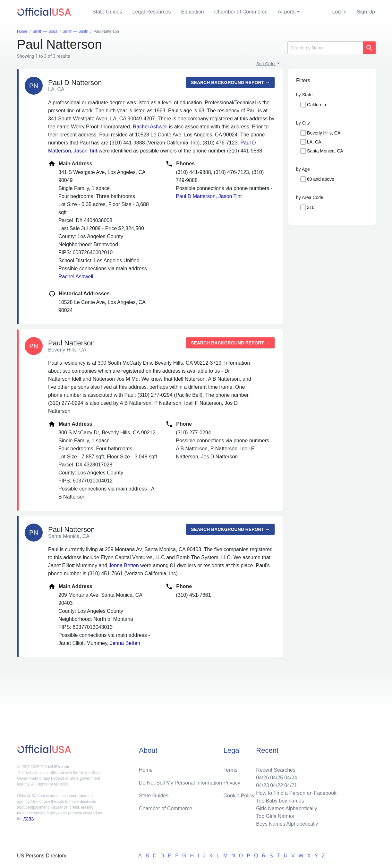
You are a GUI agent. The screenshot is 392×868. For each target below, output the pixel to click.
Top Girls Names (275, 816)
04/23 (262, 785)
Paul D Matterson (196, 196)
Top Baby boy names (280, 801)
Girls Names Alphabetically (286, 808)
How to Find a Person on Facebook (296, 793)
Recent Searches (276, 770)
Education (193, 12)
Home (146, 770)
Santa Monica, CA (325, 151)
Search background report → (230, 82)
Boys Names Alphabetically (287, 824)
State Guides (107, 12)
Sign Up (366, 12)
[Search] (325, 48)
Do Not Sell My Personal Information (180, 783)
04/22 (277, 785)
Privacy (232, 783)
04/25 (277, 778)
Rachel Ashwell (150, 127)
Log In (339, 12)
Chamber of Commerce (241, 12)
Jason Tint (85, 151)
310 (311, 207)
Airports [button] (287, 12)
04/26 (262, 778)
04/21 (291, 785)
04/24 (291, 778)
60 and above (321, 179)
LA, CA (314, 142)
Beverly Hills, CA (324, 133)
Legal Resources (152, 12)
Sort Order (266, 64)
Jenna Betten (124, 565)
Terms (231, 770)
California (316, 105)
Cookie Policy (239, 796)
